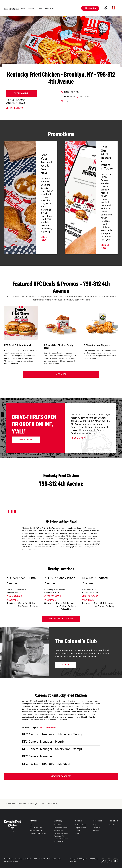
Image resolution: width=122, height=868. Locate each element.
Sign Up (66, 665)
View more (61, 374)
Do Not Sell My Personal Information (50, 859)
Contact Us (96, 828)
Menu (32, 825)
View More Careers (61, 776)
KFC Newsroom (59, 842)
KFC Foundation (59, 831)
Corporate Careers (81, 828)
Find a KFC (112, 825)
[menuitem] (23, 9)
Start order (90, 8)
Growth (77, 833)
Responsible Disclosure (61, 839)
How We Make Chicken (61, 828)
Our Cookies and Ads (31, 859)
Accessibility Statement (11, 862)
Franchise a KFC (59, 836)
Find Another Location (61, 619)
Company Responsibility (61, 833)
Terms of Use (19, 859)
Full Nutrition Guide (36, 828)
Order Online (21, 93)
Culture (77, 831)
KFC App (96, 831)
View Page (12, 600)
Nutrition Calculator (36, 831)
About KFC (57, 825)
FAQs (95, 825)
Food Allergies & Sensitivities (39, 833)
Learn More (78, 439)
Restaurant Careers (81, 825)
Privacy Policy (8, 859)
